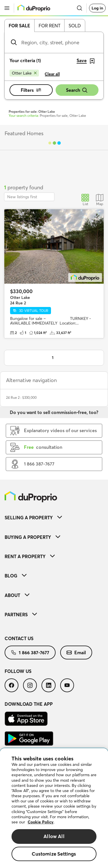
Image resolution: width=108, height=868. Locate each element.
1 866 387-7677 (30, 653)
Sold (75, 26)
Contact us (19, 638)
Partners (21, 615)
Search (77, 90)
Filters (31, 90)
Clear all (52, 74)
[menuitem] (54, 517)
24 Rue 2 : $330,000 (21, 397)
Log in (97, 8)
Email (76, 653)
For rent (50, 26)
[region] (54, 808)
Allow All (54, 836)
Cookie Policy (41, 822)
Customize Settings (54, 854)
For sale (19, 26)
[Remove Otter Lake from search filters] (24, 73)
